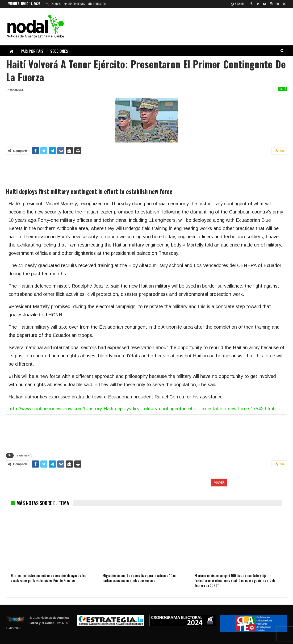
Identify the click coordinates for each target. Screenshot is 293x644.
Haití (283, 89)
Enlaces (54, 4)
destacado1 (23, 455)
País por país (32, 51)
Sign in (237, 4)
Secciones (59, 51)
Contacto (97, 4)
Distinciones (75, 4)
